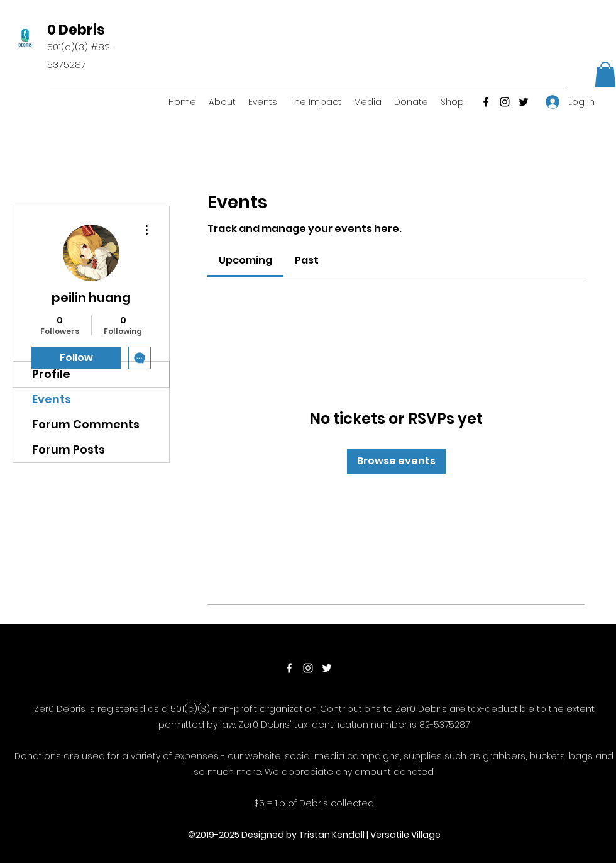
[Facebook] (486, 102)
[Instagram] (505, 102)
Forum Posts (69, 449)
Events (52, 399)
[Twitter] (524, 102)
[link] (245, 260)
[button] (605, 75)
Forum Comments (86, 424)
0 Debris (76, 30)
